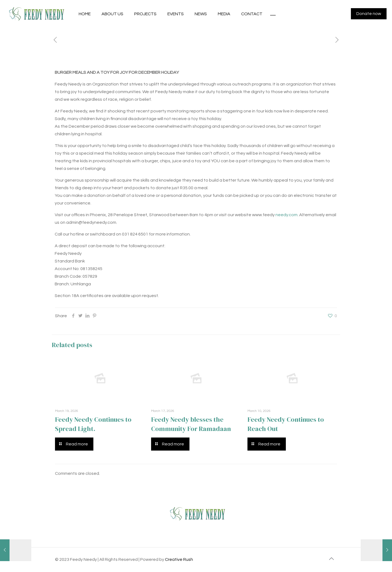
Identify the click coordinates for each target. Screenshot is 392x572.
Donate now (369, 14)
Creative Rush (179, 559)
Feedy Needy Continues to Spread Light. (93, 424)
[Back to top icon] (331, 559)
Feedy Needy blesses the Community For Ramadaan (191, 424)
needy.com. (287, 215)
